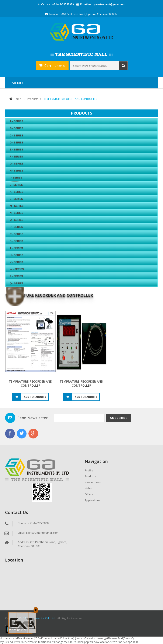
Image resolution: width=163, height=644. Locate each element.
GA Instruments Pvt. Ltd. (39, 618)
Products (33, 99)
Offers (89, 494)
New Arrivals (93, 482)
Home (17, 99)
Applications (93, 500)
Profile (89, 470)
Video (88, 488)
